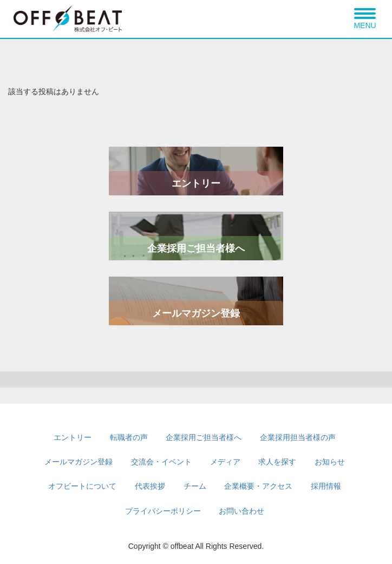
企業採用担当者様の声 (298, 437)
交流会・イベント (161, 462)
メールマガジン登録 (196, 313)
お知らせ (330, 462)
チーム (195, 486)
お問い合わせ (241, 511)
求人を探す (277, 462)
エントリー (196, 183)
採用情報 (326, 486)
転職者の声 (129, 437)
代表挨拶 (150, 486)
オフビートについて (82, 486)
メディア (225, 462)
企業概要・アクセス (258, 486)
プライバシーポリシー (163, 511)
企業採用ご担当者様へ (196, 248)
